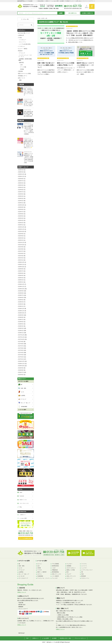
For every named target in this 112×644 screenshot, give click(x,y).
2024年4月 (21, 196)
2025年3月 (21, 185)
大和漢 (39, 568)
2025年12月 (21, 174)
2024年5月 (21, 194)
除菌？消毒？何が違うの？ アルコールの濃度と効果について (46, 65)
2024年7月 (21, 192)
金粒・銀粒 (22, 566)
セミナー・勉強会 (23, 49)
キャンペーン (23, 42)
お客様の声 (21, 35)
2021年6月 (21, 253)
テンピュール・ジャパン (44, 578)
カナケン (40, 574)
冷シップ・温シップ (24, 574)
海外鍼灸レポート (23, 76)
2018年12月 (21, 309)
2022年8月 (21, 234)
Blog (21, 507)
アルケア (69, 574)
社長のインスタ (23, 500)
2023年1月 (21, 225)
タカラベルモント (71, 568)
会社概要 (62, 1)
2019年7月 (21, 295)
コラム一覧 (26, 19)
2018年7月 (21, 320)
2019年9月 (21, 291)
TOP (27, 638)
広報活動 (20, 71)
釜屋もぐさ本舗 (71, 570)
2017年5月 (21, 350)
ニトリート (84, 566)
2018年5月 (21, 324)
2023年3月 (21, 220)
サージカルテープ (23, 578)
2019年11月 (21, 287)
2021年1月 (21, 260)
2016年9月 (21, 368)
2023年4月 (21, 218)
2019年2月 (21, 304)
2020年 (43, 18)
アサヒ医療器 (55, 564)
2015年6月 (21, 375)
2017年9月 (21, 342)
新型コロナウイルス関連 (72, 26)
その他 (20, 38)
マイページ (85, 1)
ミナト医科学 (55, 576)
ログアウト (91, 1)
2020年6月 (21, 273)
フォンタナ (55, 578)
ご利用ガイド (48, 1)
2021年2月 (21, 258)
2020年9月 (21, 269)
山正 (38, 566)
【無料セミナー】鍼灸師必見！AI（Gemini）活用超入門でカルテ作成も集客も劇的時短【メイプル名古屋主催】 (29, 158)
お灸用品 (21, 572)
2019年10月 (21, 289)
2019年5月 (21, 300)
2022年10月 (21, 231)
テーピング (22, 53)
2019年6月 (21, 298)
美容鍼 (22, 69)
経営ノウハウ (22, 78)
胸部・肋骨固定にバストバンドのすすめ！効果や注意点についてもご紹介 (28, 92)
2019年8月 (21, 293)
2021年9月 (21, 247)
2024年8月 (21, 190)
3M (82, 572)
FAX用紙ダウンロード (70, 1)
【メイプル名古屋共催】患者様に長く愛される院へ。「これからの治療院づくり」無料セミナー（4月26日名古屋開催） (29, 130)
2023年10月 (21, 205)
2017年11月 (21, 337)
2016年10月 (21, 366)
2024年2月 (21, 201)
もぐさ (20, 568)
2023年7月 (21, 212)
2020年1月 (21, 282)
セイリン (40, 564)
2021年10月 (21, 245)
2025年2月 (21, 187)
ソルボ (54, 568)
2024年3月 (21, 198)
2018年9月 (21, 315)
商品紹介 (20, 51)
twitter (21, 492)
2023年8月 (21, 209)
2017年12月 (21, 335)
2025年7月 (21, 181)
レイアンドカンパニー (87, 570)
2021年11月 (21, 242)
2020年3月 (21, 278)
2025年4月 (21, 183)
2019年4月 (21, 302)
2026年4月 (21, 170)
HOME (39, 18)
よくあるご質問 (55, 1)
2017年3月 (21, 355)
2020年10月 (21, 267)
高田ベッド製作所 (42, 572)
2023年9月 (21, 207)
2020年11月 (21, 264)
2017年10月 (21, 339)
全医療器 (69, 566)
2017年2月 (21, 357)
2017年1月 (21, 359)
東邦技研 (83, 576)
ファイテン (84, 564)
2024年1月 (21, 203)
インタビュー (23, 40)
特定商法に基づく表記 (65, 638)
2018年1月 (21, 333)
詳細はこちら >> (22, 592)
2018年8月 (21, 317)
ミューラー (84, 568)
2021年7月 (21, 251)
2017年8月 (21, 344)
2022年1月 (21, 240)
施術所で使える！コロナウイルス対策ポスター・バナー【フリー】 (85, 65)
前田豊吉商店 (55, 566)
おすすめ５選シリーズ (24, 33)
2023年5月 (21, 216)
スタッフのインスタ (24, 503)
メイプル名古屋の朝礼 (25, 44)
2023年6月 (21, 214)
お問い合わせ (79, 1)
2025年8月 (21, 179)
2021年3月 (21, 256)
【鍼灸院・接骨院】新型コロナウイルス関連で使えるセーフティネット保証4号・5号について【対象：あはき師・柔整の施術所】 (80, 33)
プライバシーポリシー (80, 638)
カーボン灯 (22, 576)
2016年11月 (21, 364)
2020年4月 (21, 275)
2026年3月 (21, 172)
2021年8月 (21, 249)
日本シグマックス (71, 576)
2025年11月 (21, 176)
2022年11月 (21, 229)
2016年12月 (21, 361)
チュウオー (69, 564)
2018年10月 (21, 313)
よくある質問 (45, 638)
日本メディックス (56, 574)
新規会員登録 (41, 1)
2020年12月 (21, 262)
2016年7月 (21, 372)
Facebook (22, 496)
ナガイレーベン (85, 578)
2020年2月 (21, 280)
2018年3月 (21, 328)
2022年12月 (21, 227)
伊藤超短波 (55, 570)
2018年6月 (21, 322)
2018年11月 (21, 311)
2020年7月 (21, 271)
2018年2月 (21, 331)
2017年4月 (21, 353)
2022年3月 (21, 238)
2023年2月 (21, 223)
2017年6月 (21, 348)
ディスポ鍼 (23, 67)
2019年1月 (21, 306)
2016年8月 (21, 370)
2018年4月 (21, 326)
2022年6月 (21, 236)
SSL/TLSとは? (22, 633)
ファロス (40, 570)
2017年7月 (21, 346)
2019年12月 (21, 284)
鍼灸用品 (21, 63)
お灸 (21, 65)
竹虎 (82, 574)
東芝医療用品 (55, 572)
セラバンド (69, 578)
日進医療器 (40, 576)
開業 (20, 80)
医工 (68, 572)
